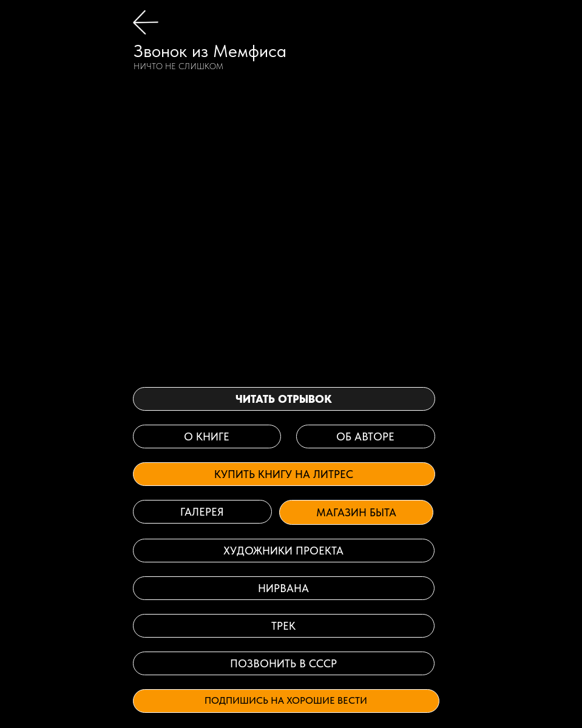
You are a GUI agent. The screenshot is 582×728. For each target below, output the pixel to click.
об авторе (365, 436)
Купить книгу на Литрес (284, 474)
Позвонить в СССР (283, 663)
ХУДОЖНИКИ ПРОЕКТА (283, 551)
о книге (207, 436)
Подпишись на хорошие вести (286, 700)
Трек (283, 626)
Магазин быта (356, 512)
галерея (202, 512)
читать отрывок (284, 399)
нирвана (283, 588)
